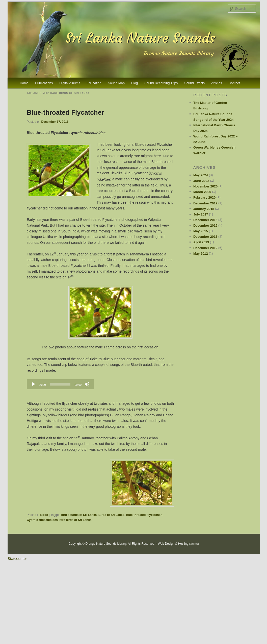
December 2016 (205, 220)
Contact (234, 83)
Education (94, 83)
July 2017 (201, 214)
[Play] (33, 384)
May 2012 (201, 254)
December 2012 (205, 248)
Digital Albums (70, 83)
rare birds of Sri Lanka (75, 520)
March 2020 (202, 192)
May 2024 (201, 175)
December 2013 (205, 237)
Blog (135, 83)
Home (24, 83)
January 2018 (204, 209)
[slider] (60, 384)
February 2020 (204, 197)
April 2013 (201, 242)
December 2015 (205, 225)
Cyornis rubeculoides (42, 520)
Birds (44, 515)
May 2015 (201, 231)
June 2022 (201, 181)
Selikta (194, 544)
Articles (217, 83)
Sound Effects (194, 83)
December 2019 (205, 203)
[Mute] (87, 384)
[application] (60, 384)
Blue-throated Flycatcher (65, 112)
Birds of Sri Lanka (111, 515)
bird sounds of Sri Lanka (79, 515)
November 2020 (205, 186)
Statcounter (17, 558)
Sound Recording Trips (161, 83)
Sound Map (116, 83)
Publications (44, 83)
